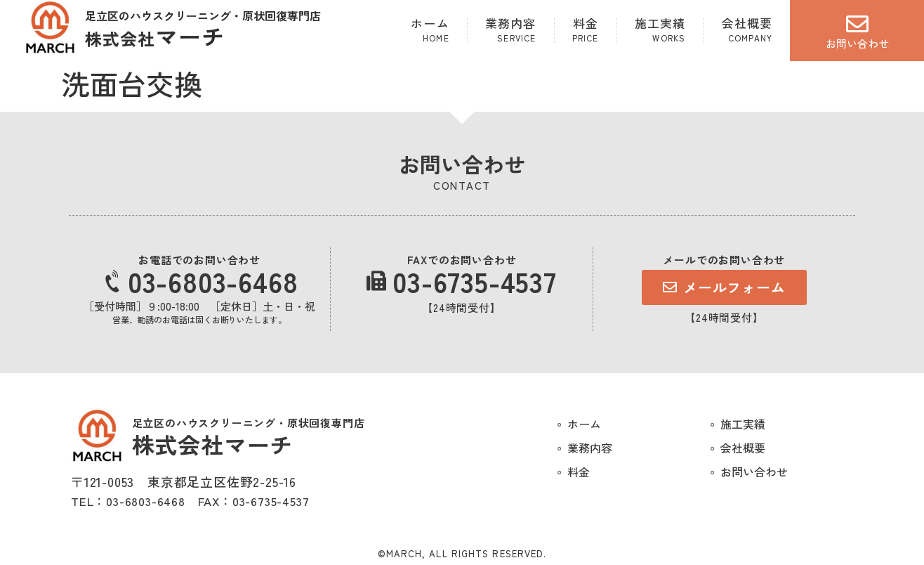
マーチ (155, 36)
